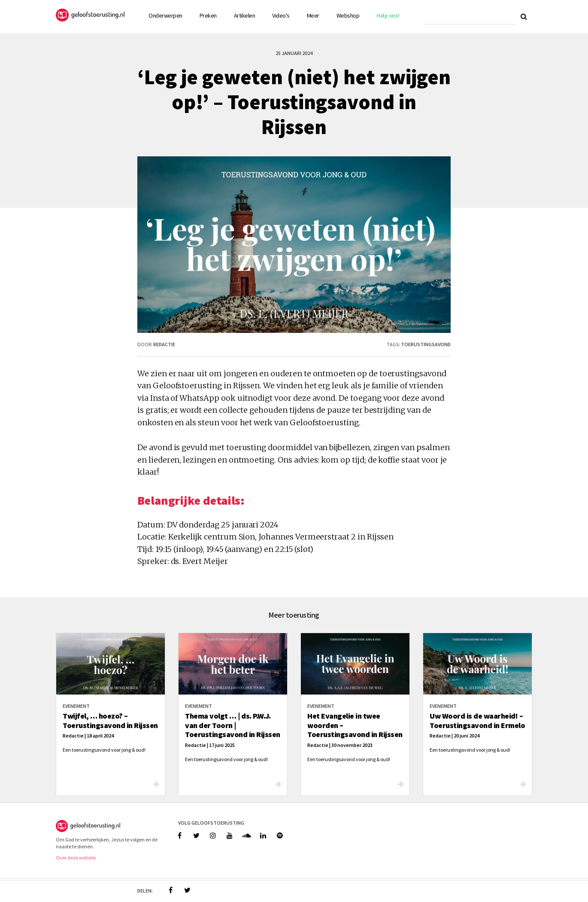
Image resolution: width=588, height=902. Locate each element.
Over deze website (76, 858)
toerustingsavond (426, 344)
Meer (313, 15)
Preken (208, 15)
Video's (281, 15)
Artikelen (245, 15)
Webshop (348, 15)
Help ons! (388, 15)
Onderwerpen (165, 15)
